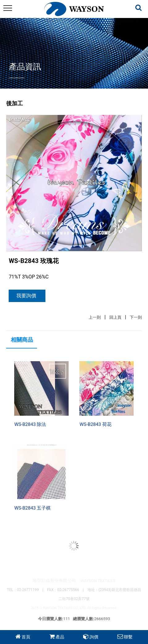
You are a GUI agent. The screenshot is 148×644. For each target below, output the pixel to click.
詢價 (94, 637)
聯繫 (128, 637)
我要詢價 (26, 296)
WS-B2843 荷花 (95, 424)
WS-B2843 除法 (30, 424)
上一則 (95, 317)
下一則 (136, 317)
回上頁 (115, 317)
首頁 (26, 637)
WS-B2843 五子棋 (32, 508)
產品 (60, 637)
